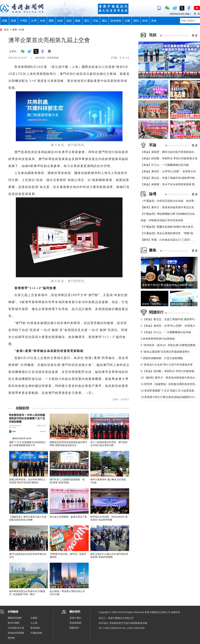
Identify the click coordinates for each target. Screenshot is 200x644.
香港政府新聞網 (16, 633)
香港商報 (35, 628)
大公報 (34, 623)
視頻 (69, 21)
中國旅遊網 (36, 633)
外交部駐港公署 (16, 628)
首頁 (6, 30)
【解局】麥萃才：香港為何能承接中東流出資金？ (170, 207)
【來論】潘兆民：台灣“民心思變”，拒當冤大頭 (168, 171)
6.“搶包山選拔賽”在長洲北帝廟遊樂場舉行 (165, 352)
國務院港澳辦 (15, 618)
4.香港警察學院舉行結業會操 (158, 339)
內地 (42, 21)
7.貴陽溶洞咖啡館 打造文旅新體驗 (162, 358)
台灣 (34, 21)
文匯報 (34, 618)
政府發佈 (116, 21)
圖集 (78, 21)
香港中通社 (75, 618)
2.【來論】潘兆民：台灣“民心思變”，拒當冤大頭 (169, 326)
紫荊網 (11, 638)
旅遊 (145, 21)
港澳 (13, 21)
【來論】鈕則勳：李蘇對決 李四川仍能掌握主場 (169, 158)
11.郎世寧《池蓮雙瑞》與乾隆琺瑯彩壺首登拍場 (169, 384)
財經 (60, 21)
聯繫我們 (74, 628)
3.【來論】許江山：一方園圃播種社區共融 (166, 332)
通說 (104, 21)
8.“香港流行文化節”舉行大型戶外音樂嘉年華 (167, 365)
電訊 (87, 21)
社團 (127, 21)
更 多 (195, 36)
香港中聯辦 (13, 623)
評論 (95, 21)
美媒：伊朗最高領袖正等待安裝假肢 (162, 220)
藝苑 (136, 21)
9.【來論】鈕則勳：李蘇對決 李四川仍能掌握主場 (170, 371)
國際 (51, 21)
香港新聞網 (75, 623)
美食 (154, 21)
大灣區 (23, 21)
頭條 (4, 21)
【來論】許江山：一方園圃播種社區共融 (165, 165)
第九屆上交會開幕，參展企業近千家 (68, 517)
